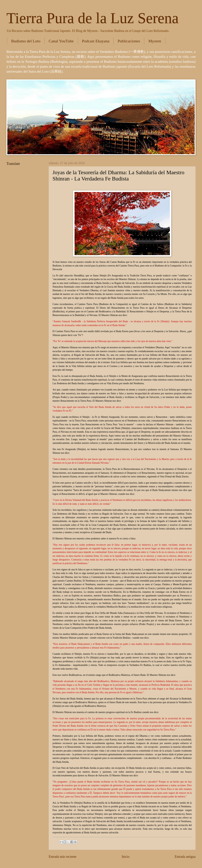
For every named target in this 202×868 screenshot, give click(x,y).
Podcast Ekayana (96, 41)
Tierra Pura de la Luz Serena (92, 18)
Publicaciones (129, 41)
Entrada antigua (185, 857)
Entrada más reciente (63, 857)
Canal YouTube (61, 41)
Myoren (155, 41)
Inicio (126, 857)
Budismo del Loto (26, 41)
